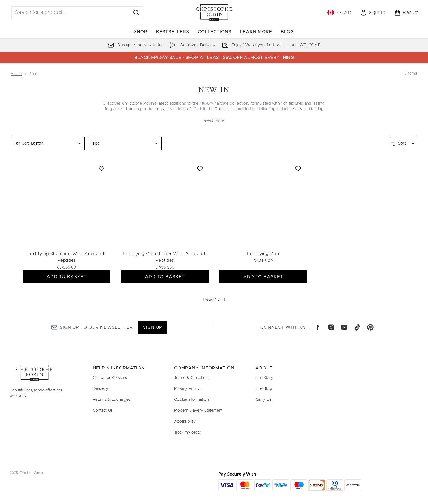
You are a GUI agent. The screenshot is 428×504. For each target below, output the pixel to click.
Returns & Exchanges (112, 400)
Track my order (188, 432)
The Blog (264, 389)
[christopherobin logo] (214, 13)
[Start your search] (77, 13)
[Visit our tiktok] (357, 327)
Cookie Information (191, 400)
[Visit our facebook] (318, 327)
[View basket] (407, 13)
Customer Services (110, 378)
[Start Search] (136, 13)
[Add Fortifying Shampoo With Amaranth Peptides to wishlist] (102, 169)
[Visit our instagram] (331, 327)
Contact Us (103, 411)
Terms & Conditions (192, 378)
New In (214, 90)
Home (17, 74)
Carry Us (264, 400)
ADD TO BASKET (67, 277)
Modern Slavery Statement (198, 411)
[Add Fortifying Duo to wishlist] (298, 169)
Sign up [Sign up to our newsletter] (153, 327)
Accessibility (185, 422)
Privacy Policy (187, 389)
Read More (214, 121)
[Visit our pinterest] (370, 327)
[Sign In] (373, 13)
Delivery (100, 389)
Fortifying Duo (263, 254)
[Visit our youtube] (344, 327)
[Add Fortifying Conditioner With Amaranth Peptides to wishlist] (200, 169)
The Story (264, 378)
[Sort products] (403, 143)
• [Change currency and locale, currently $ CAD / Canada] (339, 13)
